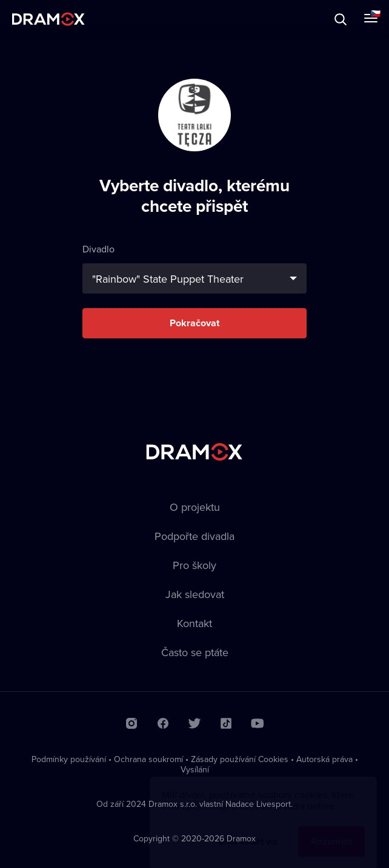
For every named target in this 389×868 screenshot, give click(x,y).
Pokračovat (194, 323)
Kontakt (194, 623)
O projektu (195, 507)
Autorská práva (324, 759)
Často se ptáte (195, 652)
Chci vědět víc (248, 830)
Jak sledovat (195, 594)
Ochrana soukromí (148, 759)
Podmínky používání (69, 759)
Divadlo (194, 268)
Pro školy (194, 565)
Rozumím (331, 830)
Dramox (48, 19)
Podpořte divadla (194, 536)
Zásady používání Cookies (240, 759)
